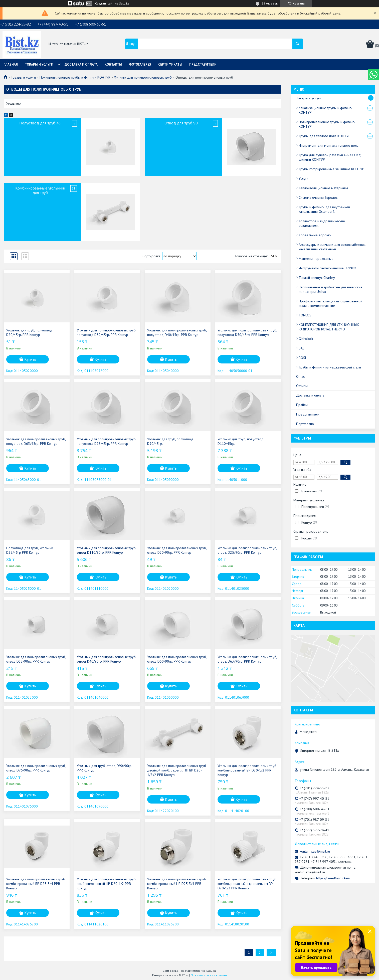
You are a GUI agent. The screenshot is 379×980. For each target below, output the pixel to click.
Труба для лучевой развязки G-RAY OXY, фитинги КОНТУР (330, 157)
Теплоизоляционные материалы (323, 188)
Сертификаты (170, 64)
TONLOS (305, 315)
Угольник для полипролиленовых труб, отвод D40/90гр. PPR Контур (107, 659)
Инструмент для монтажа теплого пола (329, 145)
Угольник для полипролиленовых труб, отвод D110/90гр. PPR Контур (107, 550)
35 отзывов (270, 3)
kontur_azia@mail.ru (315, 851)
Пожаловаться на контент (209, 975)
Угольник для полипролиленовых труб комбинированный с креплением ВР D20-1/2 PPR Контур (247, 884)
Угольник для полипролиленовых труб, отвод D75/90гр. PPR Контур (36, 768)
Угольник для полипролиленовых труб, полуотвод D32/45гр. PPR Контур (107, 332)
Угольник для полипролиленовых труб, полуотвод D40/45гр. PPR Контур (177, 332)
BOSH (303, 358)
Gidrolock (306, 339)
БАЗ (302, 348)
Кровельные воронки (315, 235)
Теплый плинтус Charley (317, 278)
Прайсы (302, 405)
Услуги (304, 178)
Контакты (113, 64)
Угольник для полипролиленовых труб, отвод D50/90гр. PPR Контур (177, 659)
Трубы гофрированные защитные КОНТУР (331, 169)
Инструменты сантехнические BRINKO (327, 268)
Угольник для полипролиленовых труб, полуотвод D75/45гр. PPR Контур (107, 441)
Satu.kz (211, 971)
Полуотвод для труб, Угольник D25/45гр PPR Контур (30, 550)
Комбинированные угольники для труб (40, 190)
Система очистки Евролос (318, 198)
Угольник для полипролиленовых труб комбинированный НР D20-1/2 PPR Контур (106, 884)
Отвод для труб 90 (181, 123)
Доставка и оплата (81, 64)
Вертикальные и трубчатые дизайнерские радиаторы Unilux (331, 289)
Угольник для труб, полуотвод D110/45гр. (241, 441)
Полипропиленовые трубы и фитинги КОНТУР (75, 77)
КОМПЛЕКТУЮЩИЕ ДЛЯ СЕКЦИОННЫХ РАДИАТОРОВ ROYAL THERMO (329, 327)
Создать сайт (104, 4)
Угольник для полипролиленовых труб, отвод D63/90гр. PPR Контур (247, 659)
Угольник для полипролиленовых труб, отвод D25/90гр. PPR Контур (247, 550)
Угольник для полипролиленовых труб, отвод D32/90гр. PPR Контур (36, 659)
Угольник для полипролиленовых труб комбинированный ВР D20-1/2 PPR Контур (247, 770)
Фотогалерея (140, 64)
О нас (300, 376)
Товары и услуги (39, 64)
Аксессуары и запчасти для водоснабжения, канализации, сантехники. (332, 247)
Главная (11, 64)
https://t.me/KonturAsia (333, 878)
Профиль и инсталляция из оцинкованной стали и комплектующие (330, 303)
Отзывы (302, 386)
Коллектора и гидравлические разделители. (322, 223)
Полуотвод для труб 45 (40, 123)
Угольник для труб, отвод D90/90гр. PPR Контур (104, 768)
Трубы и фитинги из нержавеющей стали (330, 367)
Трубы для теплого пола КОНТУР (325, 136)
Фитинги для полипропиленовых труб (143, 77)
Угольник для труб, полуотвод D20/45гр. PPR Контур (29, 332)
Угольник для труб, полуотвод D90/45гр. (170, 441)
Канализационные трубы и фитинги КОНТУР (326, 110)
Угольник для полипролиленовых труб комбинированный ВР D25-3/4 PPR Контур (36, 884)
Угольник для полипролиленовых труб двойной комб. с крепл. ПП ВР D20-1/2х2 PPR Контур (177, 770)
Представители (203, 64)
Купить (30, 359)
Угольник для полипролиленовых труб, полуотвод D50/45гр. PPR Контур (247, 332)
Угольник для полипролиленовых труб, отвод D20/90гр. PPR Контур (177, 550)
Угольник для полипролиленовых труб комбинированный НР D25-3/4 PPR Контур (177, 884)
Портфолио (305, 424)
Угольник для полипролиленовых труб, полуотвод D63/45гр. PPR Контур (36, 441)
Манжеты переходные (316, 259)
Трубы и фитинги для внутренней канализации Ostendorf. (324, 209)
